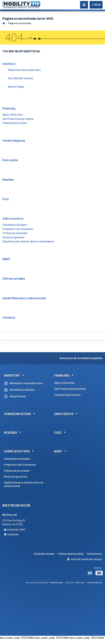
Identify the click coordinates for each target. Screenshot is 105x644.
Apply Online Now (13, 115)
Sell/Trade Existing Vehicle (18, 119)
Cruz (6, 199)
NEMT (6, 259)
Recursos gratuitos (13, 237)
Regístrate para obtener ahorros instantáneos (28, 241)
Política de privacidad (15, 233)
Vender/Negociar (14, 141)
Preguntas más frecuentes (18, 229)
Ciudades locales (44, 554)
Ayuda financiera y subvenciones (24, 298)
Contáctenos (94, 554)
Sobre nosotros (13, 219)
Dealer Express (57, 583)
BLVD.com (80, 583)
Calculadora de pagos (15, 225)
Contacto (9, 317)
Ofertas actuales (14, 279)
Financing (9, 108)
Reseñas (8, 180)
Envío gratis (10, 160)
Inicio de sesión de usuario (85, 559)
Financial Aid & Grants (15, 123)
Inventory (9, 64)
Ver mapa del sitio (94, 583)
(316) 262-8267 (16, 530)
